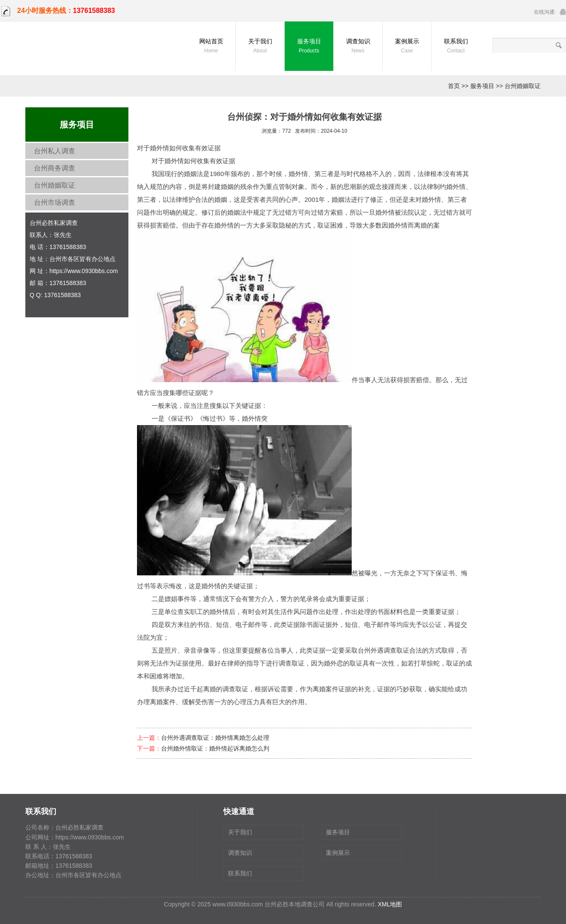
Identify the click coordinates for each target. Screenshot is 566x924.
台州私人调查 (55, 151)
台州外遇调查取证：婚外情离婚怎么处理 (215, 738)
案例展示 (407, 47)
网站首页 (211, 47)
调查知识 (358, 47)
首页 (454, 86)
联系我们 (456, 47)
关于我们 (260, 47)
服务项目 (309, 47)
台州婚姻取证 (523, 86)
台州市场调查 (55, 202)
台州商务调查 (55, 168)
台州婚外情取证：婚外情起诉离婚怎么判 (215, 748)
